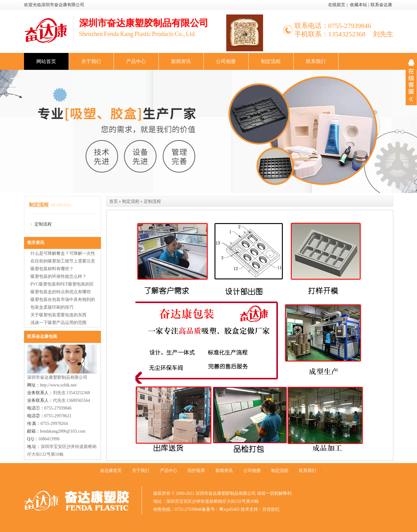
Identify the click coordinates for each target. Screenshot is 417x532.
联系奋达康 (381, 5)
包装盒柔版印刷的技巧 (52, 307)
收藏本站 (359, 5)
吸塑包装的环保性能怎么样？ (58, 276)
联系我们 (316, 61)
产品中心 (136, 61)
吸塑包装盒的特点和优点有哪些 (61, 292)
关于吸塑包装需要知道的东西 (58, 315)
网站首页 (46, 61)
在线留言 (337, 5)
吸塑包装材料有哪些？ (52, 269)
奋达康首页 (111, 471)
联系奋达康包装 (42, 336)
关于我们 (91, 61)
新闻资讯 (181, 61)
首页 (114, 201)
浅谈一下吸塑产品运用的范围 (58, 323)
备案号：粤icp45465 (221, 509)
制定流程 (271, 61)
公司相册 (226, 61)
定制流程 (43, 224)
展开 (411, 80)
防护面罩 (196, 471)
